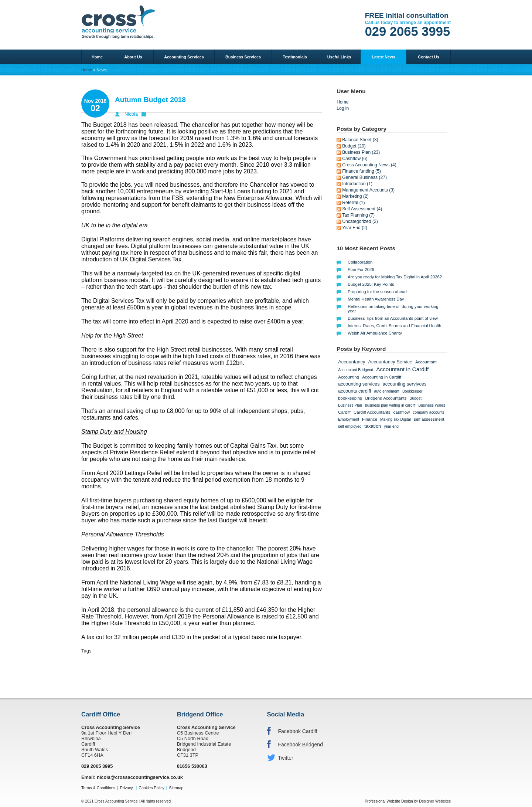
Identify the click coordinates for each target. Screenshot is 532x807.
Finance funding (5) (362, 171)
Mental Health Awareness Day (376, 299)
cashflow (402, 412)
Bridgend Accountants (386, 398)
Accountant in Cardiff (402, 369)
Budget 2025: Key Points (371, 284)
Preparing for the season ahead (377, 292)
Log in (343, 108)
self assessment (429, 419)
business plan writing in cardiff (390, 405)
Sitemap (176, 788)
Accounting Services (184, 57)
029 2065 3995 (408, 31)
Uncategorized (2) (360, 221)
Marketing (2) (355, 196)
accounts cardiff (354, 391)
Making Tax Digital (395, 419)
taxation (373, 426)
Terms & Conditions (98, 788)
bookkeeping (350, 398)
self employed (350, 426)
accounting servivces (405, 384)
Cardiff (344, 412)
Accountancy (352, 362)
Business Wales (432, 405)
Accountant (426, 362)
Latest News (383, 57)
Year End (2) (355, 228)
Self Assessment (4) (362, 209)
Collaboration (360, 262)
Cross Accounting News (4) (369, 165)
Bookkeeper (412, 391)
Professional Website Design (389, 801)
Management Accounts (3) (368, 190)
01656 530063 (192, 766)
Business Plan (350, 405)
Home (97, 57)
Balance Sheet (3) (360, 140)
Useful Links (339, 57)
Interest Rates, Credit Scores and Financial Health (394, 326)
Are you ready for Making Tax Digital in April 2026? (395, 277)
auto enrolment (387, 391)
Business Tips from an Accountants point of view (393, 318)
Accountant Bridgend (356, 370)
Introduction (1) (357, 184)
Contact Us (428, 57)
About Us (133, 57)
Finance (370, 419)
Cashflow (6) (355, 159)
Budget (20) (354, 146)
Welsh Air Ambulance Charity (375, 333)
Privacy (127, 788)
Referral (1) (353, 203)
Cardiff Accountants (372, 412)
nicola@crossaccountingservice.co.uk (140, 777)
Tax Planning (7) (358, 215)
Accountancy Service (390, 362)
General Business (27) (364, 177)
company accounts (428, 412)
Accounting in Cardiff (382, 377)
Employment (349, 419)
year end (391, 426)
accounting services (359, 384)
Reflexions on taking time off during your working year (393, 309)
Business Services (243, 57)
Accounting (349, 377)
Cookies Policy (151, 788)
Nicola (131, 114)
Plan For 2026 (361, 269)
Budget (416, 398)
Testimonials (295, 57)
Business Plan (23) (361, 152)
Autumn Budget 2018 (150, 100)
